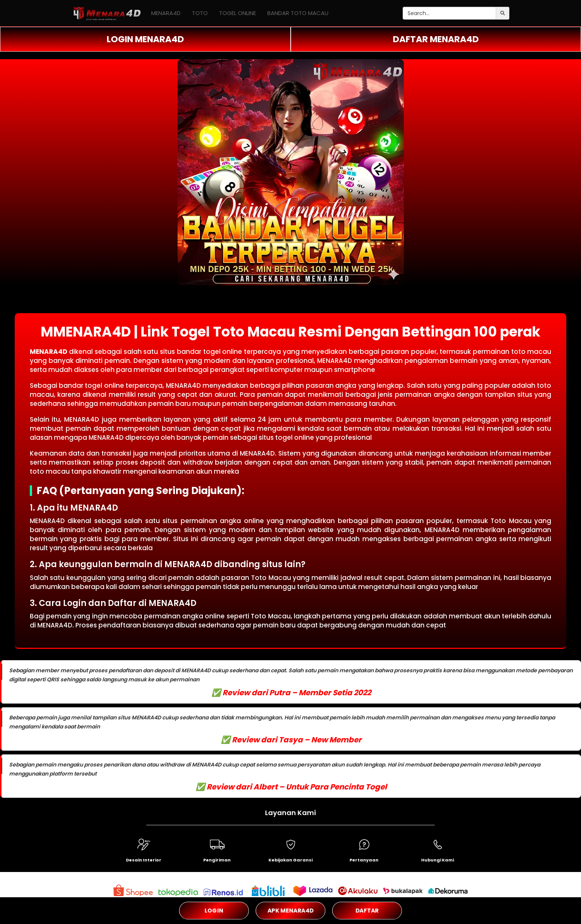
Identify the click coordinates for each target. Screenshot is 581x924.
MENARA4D (166, 13)
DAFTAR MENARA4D (436, 39)
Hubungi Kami (438, 860)
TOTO (200, 13)
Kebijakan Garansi (290, 860)
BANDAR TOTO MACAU (298, 13)
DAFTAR (367, 910)
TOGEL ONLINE (238, 13)
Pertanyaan (364, 860)
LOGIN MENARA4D (145, 39)
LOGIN (214, 910)
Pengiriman (217, 860)
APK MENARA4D (291, 910)
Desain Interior (144, 860)
